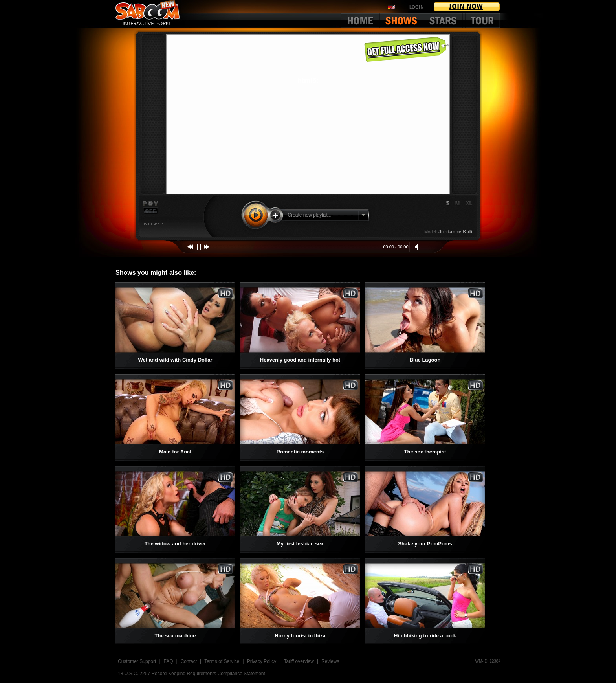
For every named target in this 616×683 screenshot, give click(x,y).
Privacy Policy (262, 661)
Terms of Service (222, 661)
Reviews (330, 661)
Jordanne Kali (455, 232)
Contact (189, 661)
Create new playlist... (310, 215)
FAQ (169, 661)
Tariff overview (299, 661)
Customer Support (137, 661)
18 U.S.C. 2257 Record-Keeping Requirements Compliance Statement (192, 674)
